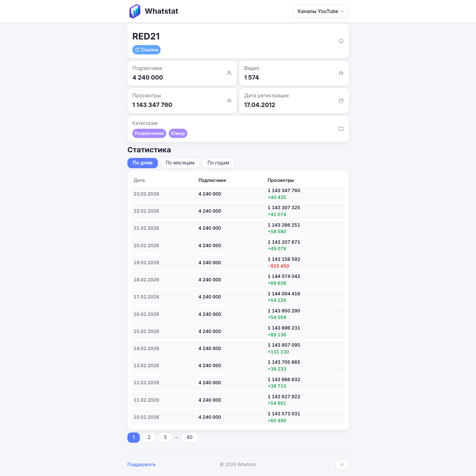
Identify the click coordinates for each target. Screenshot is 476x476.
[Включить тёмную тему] (342, 464)
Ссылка (146, 50)
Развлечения (149, 133)
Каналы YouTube (321, 11)
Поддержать (142, 464)
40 (190, 437)
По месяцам (180, 163)
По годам (218, 163)
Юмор (178, 133)
